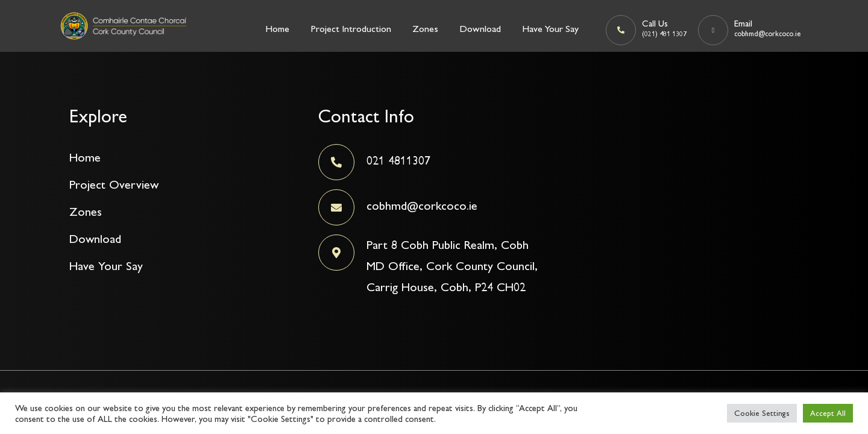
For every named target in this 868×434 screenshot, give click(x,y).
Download (480, 29)
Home (277, 29)
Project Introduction (351, 29)
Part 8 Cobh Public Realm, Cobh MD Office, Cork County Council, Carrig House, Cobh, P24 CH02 (452, 266)
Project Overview (114, 184)
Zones (425, 29)
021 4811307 (398, 160)
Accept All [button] (828, 413)
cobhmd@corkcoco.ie (422, 206)
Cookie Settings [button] (762, 413)
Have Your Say (550, 29)
